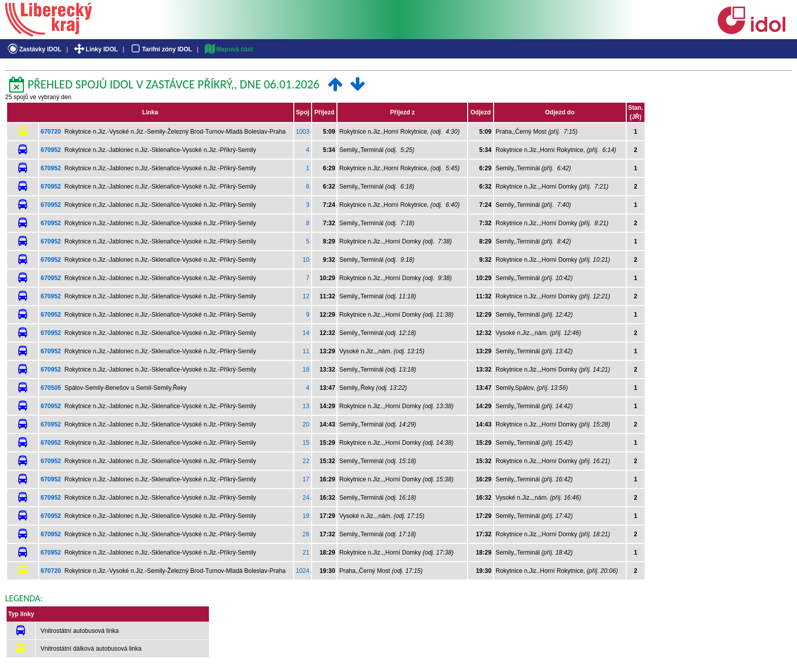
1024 (303, 571)
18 (306, 370)
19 (306, 516)
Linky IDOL (95, 49)
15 (306, 443)
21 (306, 553)
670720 (51, 132)
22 (306, 461)
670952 (51, 150)
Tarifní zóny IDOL (161, 49)
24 (306, 498)
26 (306, 534)
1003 (303, 132)
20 (306, 424)
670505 (51, 388)
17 (306, 479)
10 (306, 260)
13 (306, 406)
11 (306, 351)
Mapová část (228, 49)
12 (306, 296)
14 (306, 333)
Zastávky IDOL (34, 49)
